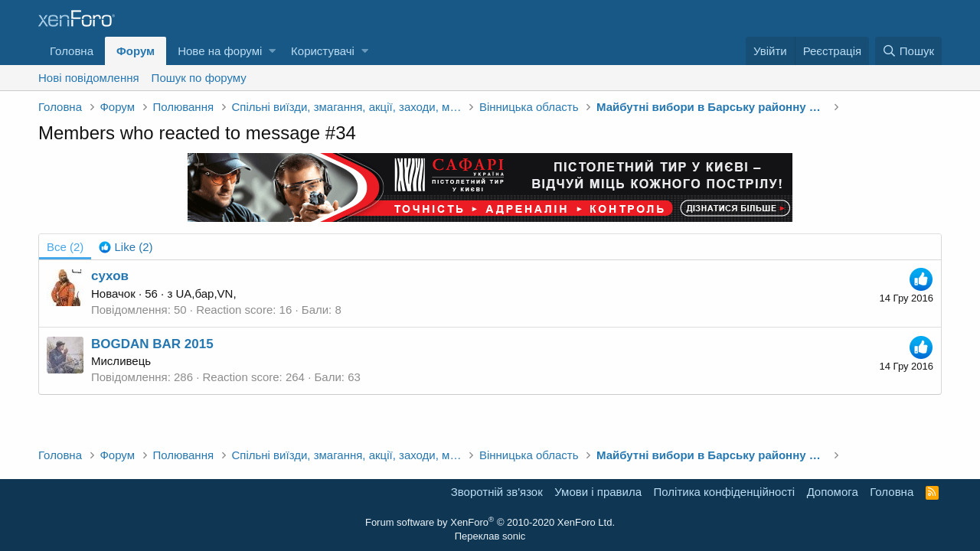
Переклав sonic (490, 536)
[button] (272, 51)
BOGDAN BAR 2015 (152, 344)
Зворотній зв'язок (497, 492)
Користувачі (323, 51)
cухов (110, 276)
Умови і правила (598, 492)
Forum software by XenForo (490, 522)
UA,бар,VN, (206, 293)
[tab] (126, 247)
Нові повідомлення (89, 78)
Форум (136, 51)
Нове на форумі (220, 51)
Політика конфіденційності (725, 492)
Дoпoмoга (833, 492)
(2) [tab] (65, 247)
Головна (72, 51)
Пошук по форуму (199, 78)
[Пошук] (908, 51)
